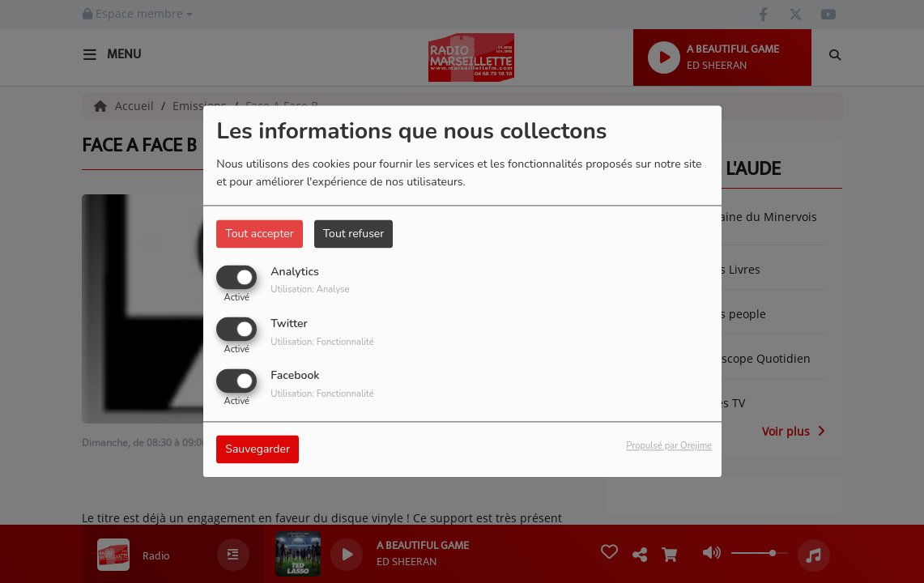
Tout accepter (259, 234)
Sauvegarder (258, 450)
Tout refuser (354, 234)
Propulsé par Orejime (669, 447)
